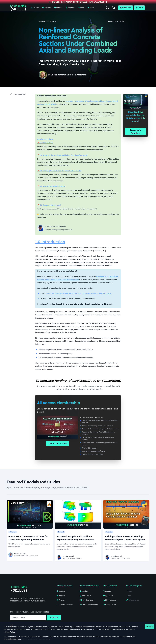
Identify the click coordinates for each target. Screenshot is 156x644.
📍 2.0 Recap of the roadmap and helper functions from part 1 (62, 155)
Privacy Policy (9, 632)
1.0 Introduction (20, 94)
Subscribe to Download (136, 132)
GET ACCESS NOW (58, 443)
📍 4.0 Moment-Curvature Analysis (51, 186)
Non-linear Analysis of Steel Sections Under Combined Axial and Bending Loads (78, 293)
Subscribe (54, 617)
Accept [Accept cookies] (149, 627)
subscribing (111, 381)
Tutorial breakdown (45, 139)
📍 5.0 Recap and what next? (49, 205)
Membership (126, 8)
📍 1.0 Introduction (45, 143)
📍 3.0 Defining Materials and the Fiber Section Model (59, 171)
